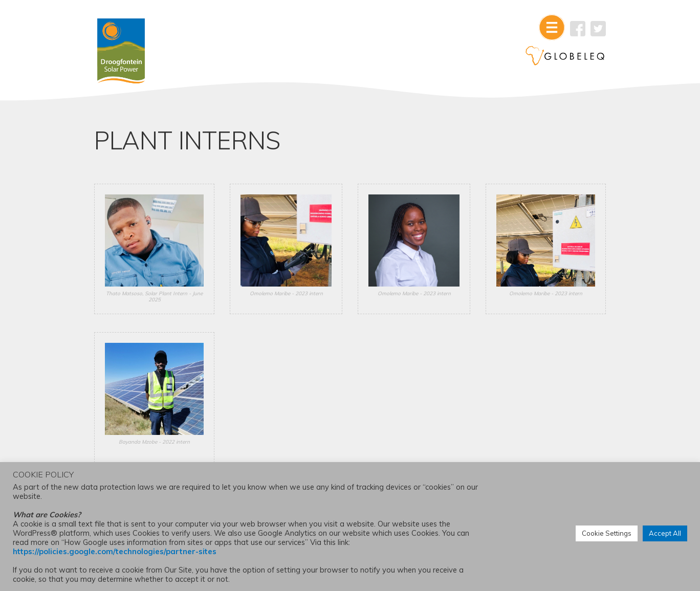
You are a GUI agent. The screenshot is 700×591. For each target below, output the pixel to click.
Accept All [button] (665, 533)
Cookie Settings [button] (607, 533)
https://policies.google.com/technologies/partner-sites (115, 551)
